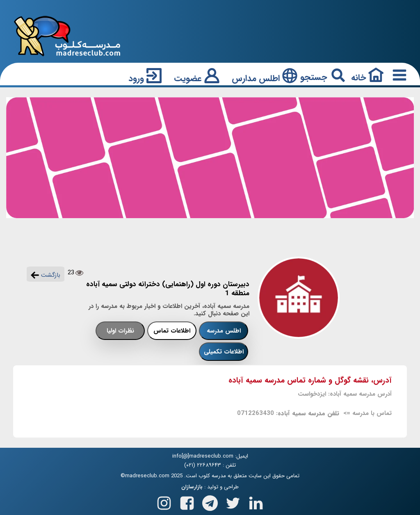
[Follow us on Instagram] (164, 501)
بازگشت (46, 275)
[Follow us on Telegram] (210, 501)
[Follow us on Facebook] (187, 501)
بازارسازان (192, 487)
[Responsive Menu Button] (398, 75)
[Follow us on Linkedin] (256, 501)
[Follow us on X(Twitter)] (233, 501)
